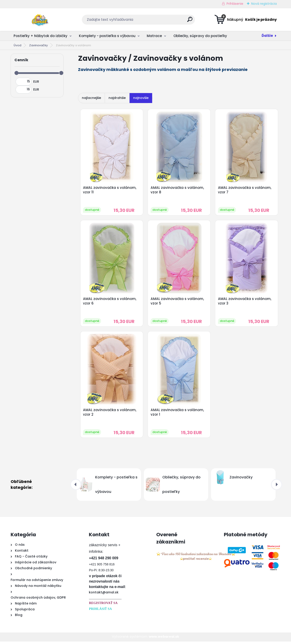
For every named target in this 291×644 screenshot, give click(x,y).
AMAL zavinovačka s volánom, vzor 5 (177, 302)
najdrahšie (117, 98)
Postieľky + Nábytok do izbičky (40, 36)
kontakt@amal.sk (104, 595)
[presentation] (76, 487)
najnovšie (141, 98)
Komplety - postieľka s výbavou (107, 36)
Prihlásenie (235, 4)
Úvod (17, 45)
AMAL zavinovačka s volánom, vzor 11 (110, 190)
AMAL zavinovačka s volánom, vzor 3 (245, 302)
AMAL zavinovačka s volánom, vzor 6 (110, 302)
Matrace (154, 36)
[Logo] (38, 20)
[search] (190, 21)
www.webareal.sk (164, 639)
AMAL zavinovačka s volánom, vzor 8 (177, 190)
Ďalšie (267, 36)
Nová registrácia (264, 4)
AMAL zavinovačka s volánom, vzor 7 (245, 190)
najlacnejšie (91, 98)
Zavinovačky (39, 45)
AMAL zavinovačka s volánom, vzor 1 (177, 414)
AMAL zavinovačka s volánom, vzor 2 (110, 414)
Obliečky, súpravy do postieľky (200, 36)
